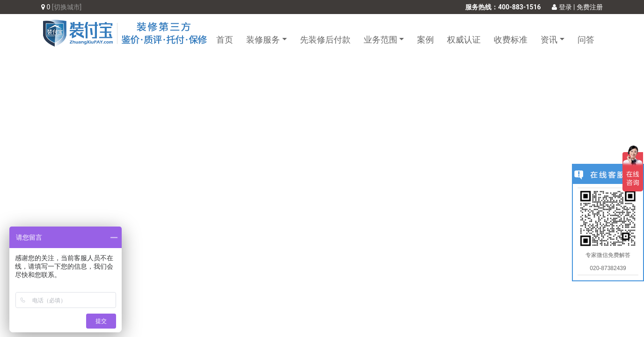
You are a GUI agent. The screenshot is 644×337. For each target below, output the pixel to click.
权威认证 (464, 40)
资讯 (549, 40)
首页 (225, 40)
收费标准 (511, 40)
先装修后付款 (325, 40)
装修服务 (263, 40)
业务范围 (381, 40)
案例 (425, 40)
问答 (586, 40)
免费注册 (590, 7)
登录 (562, 7)
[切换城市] (67, 7)
